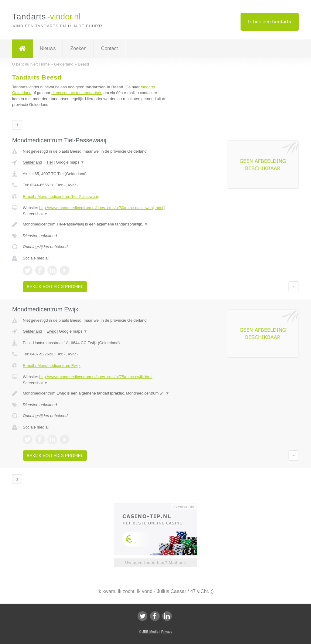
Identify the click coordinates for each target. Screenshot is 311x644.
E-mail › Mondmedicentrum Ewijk (52, 366)
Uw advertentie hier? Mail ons (155, 563)
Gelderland (32, 162)
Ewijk (51, 331)
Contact (109, 48)
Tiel (50, 162)
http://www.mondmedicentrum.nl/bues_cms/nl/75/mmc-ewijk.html (96, 377)
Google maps (70, 162)
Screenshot (35, 214)
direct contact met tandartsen (77, 93)
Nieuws (48, 48)
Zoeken (78, 48)
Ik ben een (270, 22)
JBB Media (150, 632)
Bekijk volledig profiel (55, 286)
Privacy (167, 632)
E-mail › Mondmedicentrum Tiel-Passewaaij (61, 197)
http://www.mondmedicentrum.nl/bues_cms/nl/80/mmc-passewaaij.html (101, 208)
